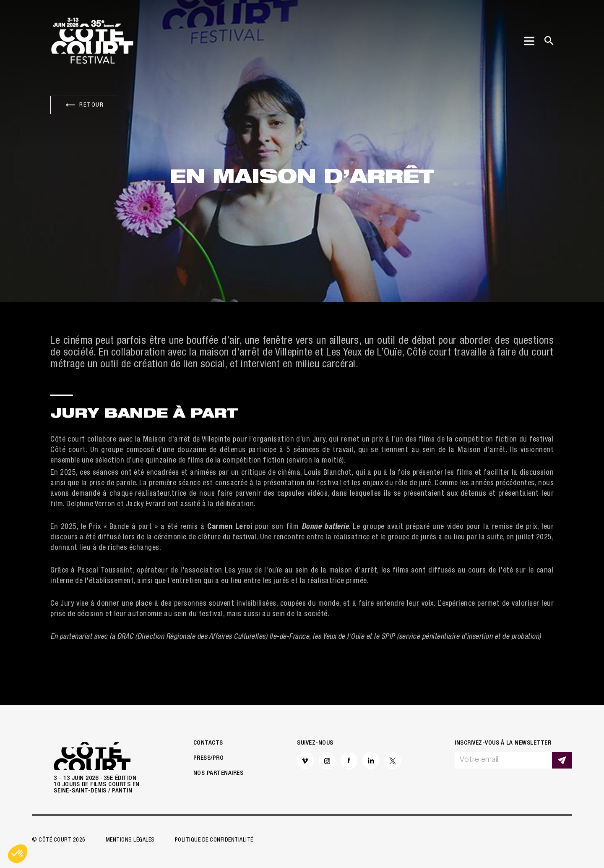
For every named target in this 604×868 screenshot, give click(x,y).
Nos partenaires (219, 773)
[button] (18, 854)
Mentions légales (130, 840)
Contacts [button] (208, 743)
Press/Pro (209, 758)
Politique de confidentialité (214, 840)
